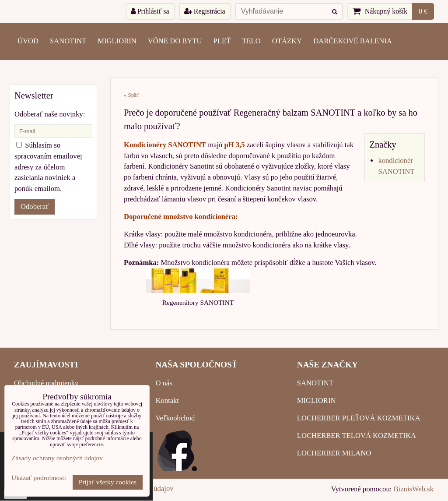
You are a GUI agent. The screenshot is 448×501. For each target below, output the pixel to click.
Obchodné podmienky (46, 383)
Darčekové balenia (353, 41)
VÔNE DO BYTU (175, 41)
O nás (164, 383)
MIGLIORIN (117, 41)
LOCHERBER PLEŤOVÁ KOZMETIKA (359, 418)
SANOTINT (68, 41)
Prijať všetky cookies (108, 482)
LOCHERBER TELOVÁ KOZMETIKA (357, 436)
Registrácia (205, 11)
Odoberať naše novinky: (50, 114)
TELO (251, 41)
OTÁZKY (287, 41)
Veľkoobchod (175, 418)
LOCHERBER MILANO (334, 453)
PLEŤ (222, 41)
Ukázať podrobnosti (39, 478)
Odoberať (35, 206)
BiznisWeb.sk (414, 489)
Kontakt (167, 400)
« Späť (131, 95)
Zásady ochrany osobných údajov (57, 458)
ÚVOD (28, 41)
